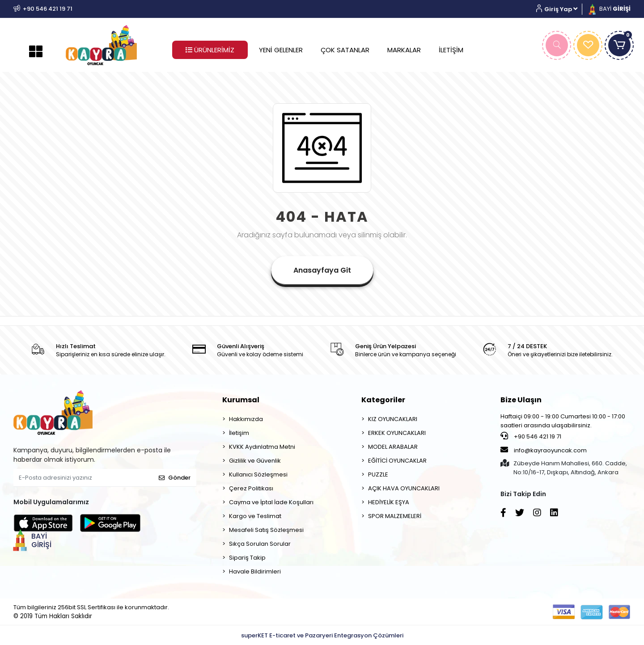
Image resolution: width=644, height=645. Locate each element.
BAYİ (609, 9)
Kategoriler (383, 400)
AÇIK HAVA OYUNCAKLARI (404, 488)
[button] (560, 9)
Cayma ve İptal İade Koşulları (271, 502)
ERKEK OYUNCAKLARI (397, 433)
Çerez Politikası (251, 488)
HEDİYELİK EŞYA (389, 502)
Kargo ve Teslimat (255, 516)
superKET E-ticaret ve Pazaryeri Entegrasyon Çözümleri (322, 635)
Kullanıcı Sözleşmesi (258, 474)
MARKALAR (404, 50)
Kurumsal (241, 400)
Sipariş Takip (247, 558)
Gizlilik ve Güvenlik (255, 461)
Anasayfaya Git (322, 270)
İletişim (239, 433)
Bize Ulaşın (521, 400)
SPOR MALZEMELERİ (395, 516)
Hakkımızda (246, 419)
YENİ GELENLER (281, 50)
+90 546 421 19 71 (531, 436)
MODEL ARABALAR (393, 447)
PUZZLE (378, 474)
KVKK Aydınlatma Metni (262, 447)
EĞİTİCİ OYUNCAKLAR (397, 461)
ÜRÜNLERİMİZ (210, 50)
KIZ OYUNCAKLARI (393, 419)
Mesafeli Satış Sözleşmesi (266, 530)
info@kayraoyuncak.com (544, 450)
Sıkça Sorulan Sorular (260, 544)
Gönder (175, 478)
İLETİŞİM (451, 50)
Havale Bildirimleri (255, 571)
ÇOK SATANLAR (345, 50)
